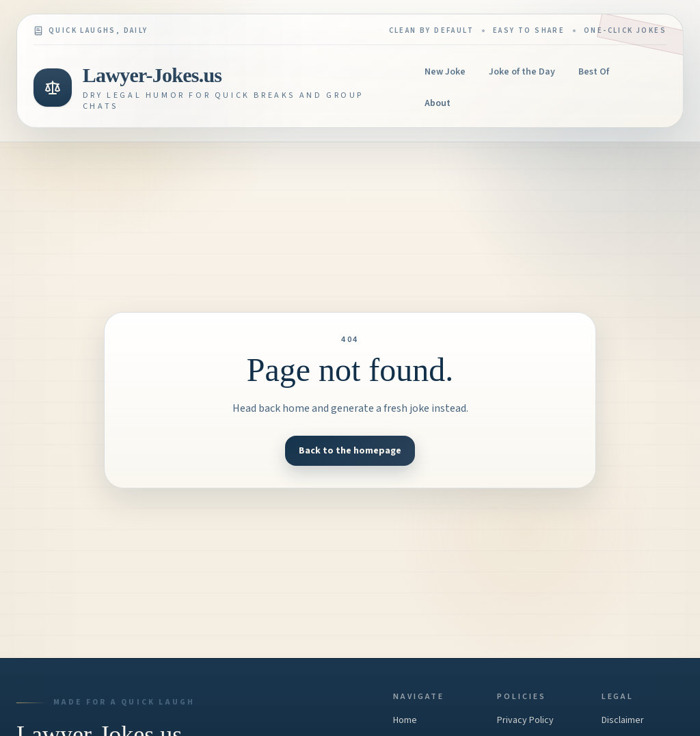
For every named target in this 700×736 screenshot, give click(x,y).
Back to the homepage (350, 451)
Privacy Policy (525, 720)
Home (405, 720)
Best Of (594, 72)
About (437, 103)
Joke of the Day (522, 72)
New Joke (445, 72)
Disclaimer (623, 720)
